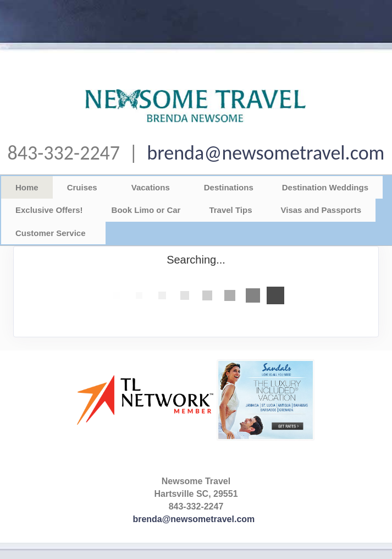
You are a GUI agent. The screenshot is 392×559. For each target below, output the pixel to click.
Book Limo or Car (146, 210)
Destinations (229, 187)
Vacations (151, 187)
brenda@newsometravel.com (266, 153)
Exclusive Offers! (49, 210)
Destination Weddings (325, 187)
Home (27, 187)
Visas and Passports (321, 210)
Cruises (82, 187)
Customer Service (51, 233)
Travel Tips (230, 210)
